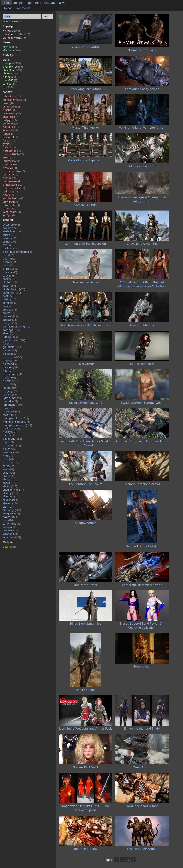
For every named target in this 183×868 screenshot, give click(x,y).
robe (8, 459)
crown (9, 313)
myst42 (10, 168)
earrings (11, 330)
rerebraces (11, 452)
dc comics (11, 31)
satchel (9, 466)
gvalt (8, 144)
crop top (10, 310)
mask (9, 415)
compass (10, 303)
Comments (23, 8)
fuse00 (9, 140)
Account (50, 3)
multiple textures (16, 422)
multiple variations (17, 425)
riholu (8, 195)
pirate (8, 442)
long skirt (10, 401)
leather (10, 388)
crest (8, 306)
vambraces (12, 524)
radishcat (10, 191)
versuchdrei (12, 212)
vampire (10, 527)
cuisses (10, 320)
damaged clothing (16, 327)
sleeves (11, 503)
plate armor (12, 445)
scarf (8, 469)
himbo (9, 77)
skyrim (10, 47)
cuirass (10, 316)
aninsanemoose (14, 100)
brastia (10, 110)
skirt (9, 496)
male (9, 408)
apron (9, 235)
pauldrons (12, 439)
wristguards (12, 537)
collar (9, 299)
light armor (12, 398)
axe (8, 245)
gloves (10, 354)
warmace (10, 530)
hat (8, 371)
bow (8, 265)
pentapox (10, 174)
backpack (11, 248)
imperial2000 (13, 154)
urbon (9, 208)
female (11, 337)
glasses (10, 350)
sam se (9, 84)
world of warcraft (15, 38)
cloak (9, 286)
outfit (10, 547)
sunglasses (11, 513)
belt (8, 255)
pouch (9, 449)
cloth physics (14, 289)
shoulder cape (13, 490)
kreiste (9, 157)
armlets (10, 238)
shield (9, 476)
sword (10, 517)
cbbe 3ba (12, 70)
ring (8, 456)
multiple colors (16, 418)
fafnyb (9, 134)
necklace (11, 428)
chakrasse (11, 117)
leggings (11, 391)
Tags (29, 3)
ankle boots (12, 231)
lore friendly (13, 405)
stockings (12, 510)
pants (10, 435)
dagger (10, 323)
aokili (9, 103)
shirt (8, 479)
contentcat (11, 124)
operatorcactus (14, 171)
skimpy (10, 493)
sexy (9, 473)
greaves (10, 360)
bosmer (9, 262)
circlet (10, 282)
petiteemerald (13, 181)
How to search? (12, 21)
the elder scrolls (16, 34)
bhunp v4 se (13, 67)
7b (6, 60)
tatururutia (11, 205)
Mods (7, 3)
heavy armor (13, 374)
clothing (12, 293)
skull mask (11, 500)
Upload (8, 8)
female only (14, 340)
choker (10, 279)
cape (8, 276)
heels (9, 377)
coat (8, 296)
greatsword (12, 357)
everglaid (10, 130)
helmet (10, 381)
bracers (10, 272)
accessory (11, 225)
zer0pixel (10, 215)
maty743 (10, 80)
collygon (10, 120)
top (8, 520)
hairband (10, 364)
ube (8, 87)
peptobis (10, 178)
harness (10, 367)
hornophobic (13, 151)
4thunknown (13, 96)
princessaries (13, 185)
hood (9, 384)
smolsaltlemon (14, 198)
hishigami (11, 147)
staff (8, 507)
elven (8, 333)
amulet (10, 228)
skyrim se (13, 50)
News (61, 3)
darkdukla (12, 127)
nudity (10, 432)
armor (10, 242)
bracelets (11, 269)
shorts (10, 486)
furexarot (10, 137)
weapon (11, 534)
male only (11, 411)
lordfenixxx (11, 161)
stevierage (11, 202)
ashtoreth (11, 107)
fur (7, 343)
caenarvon (12, 113)
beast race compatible (18, 252)
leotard (10, 394)
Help (38, 3)
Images (18, 3)
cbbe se (12, 73)
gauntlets (12, 347)
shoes (10, 483)
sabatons (11, 462)
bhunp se (12, 63)
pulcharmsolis (14, 188)
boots (10, 259)
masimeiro (11, 164)
